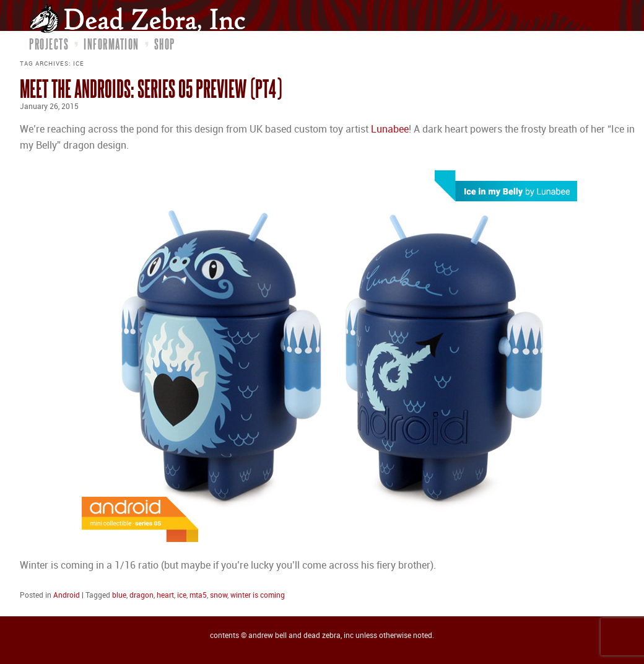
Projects (49, 44)
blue (119, 596)
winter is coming (258, 596)
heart (165, 596)
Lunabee (390, 130)
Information (111, 44)
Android (67, 596)
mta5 (198, 596)
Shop (165, 44)
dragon (141, 596)
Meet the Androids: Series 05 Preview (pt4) (151, 88)
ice (182, 596)
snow (219, 596)
